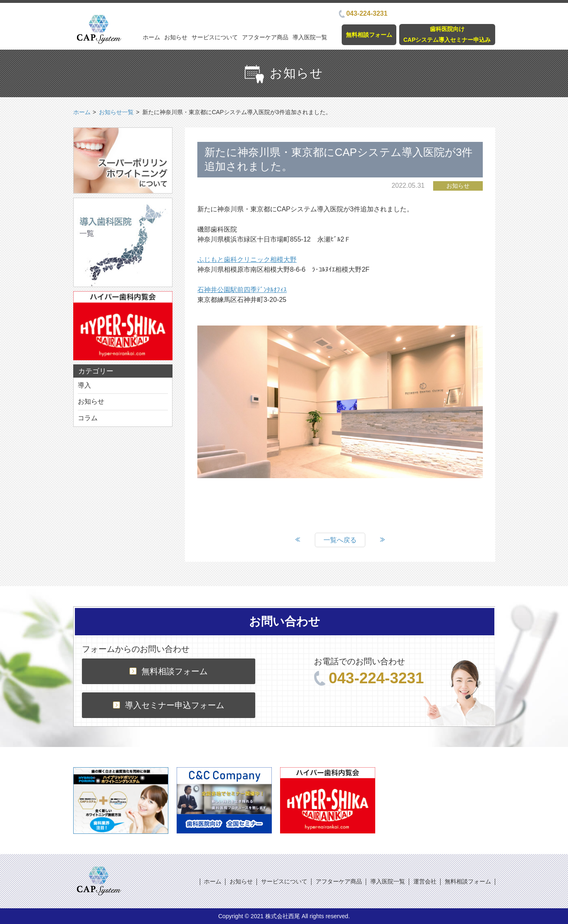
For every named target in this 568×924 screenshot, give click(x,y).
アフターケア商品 (265, 37)
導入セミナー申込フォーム (169, 705)
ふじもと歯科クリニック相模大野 (247, 260)
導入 (84, 385)
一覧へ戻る (340, 540)
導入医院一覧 (310, 37)
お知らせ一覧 (116, 112)
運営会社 (425, 881)
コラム (88, 418)
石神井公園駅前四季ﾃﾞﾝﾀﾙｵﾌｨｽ (242, 290)
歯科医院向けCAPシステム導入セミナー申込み (447, 34)
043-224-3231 (363, 13)
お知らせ (176, 37)
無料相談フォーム (369, 35)
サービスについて (215, 37)
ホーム (151, 37)
